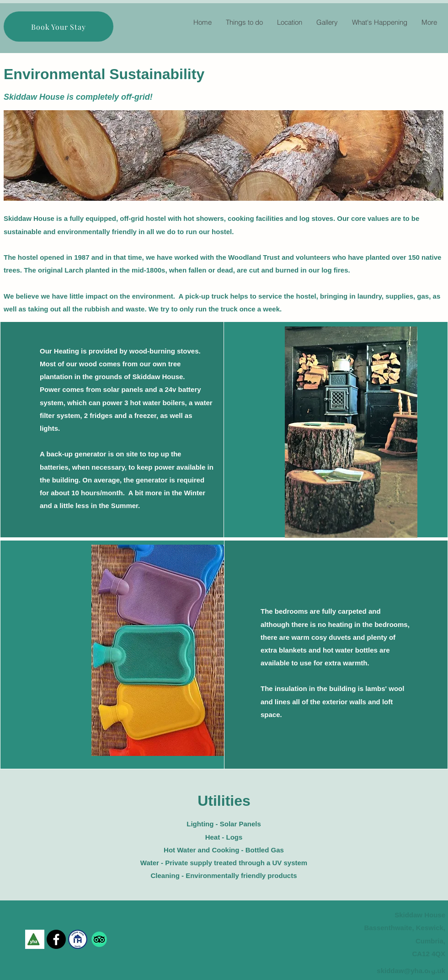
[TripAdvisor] (99, 939)
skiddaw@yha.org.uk (411, 971)
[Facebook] (56, 939)
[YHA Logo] (35, 939)
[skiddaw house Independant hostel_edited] (78, 939)
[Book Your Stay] (59, 27)
